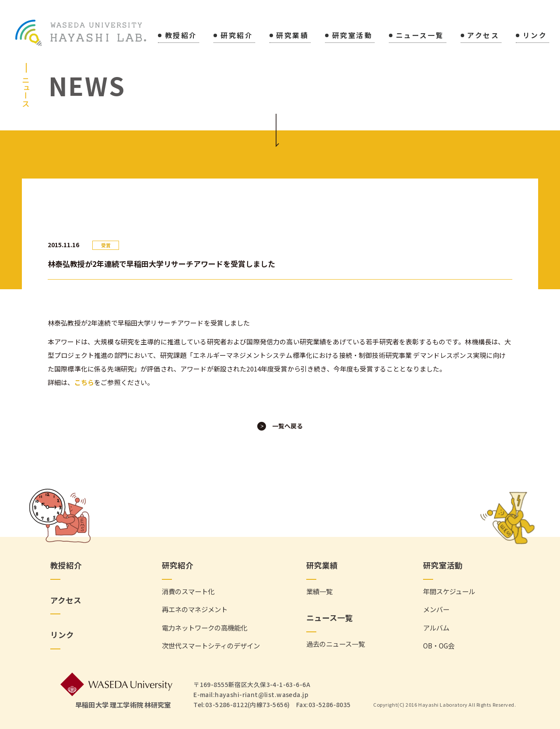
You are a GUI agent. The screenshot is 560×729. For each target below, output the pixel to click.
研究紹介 (237, 36)
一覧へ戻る (287, 426)
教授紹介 (181, 36)
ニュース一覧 (420, 36)
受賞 (106, 245)
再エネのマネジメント (195, 609)
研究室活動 (352, 36)
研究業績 (292, 36)
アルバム (436, 628)
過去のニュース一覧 (336, 644)
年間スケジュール (449, 591)
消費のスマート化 (188, 591)
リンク (535, 36)
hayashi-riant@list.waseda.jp (262, 694)
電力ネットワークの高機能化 (205, 628)
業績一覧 (319, 591)
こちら (84, 382)
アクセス (483, 36)
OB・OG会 (439, 646)
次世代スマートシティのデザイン (211, 646)
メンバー (436, 609)
